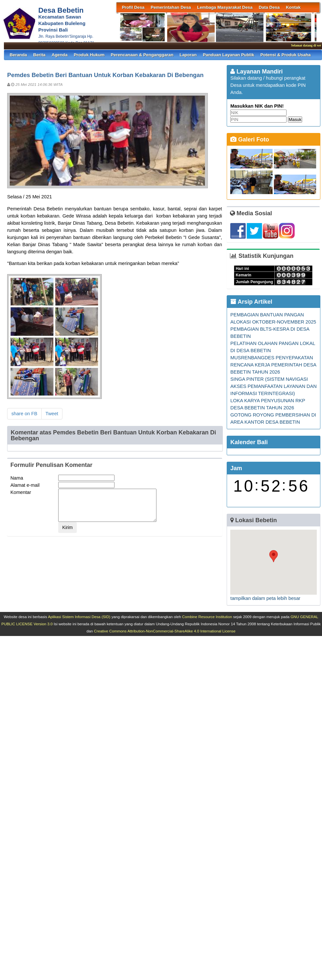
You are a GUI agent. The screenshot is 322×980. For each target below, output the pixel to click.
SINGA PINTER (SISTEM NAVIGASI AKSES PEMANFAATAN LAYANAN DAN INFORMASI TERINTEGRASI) (273, 386)
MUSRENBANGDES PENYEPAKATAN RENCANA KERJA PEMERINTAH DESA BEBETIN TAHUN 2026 (273, 365)
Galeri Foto (250, 139)
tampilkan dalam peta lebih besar (265, 598)
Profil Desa (133, 7)
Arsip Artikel (251, 302)
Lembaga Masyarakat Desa (225, 7)
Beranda (18, 55)
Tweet (52, 414)
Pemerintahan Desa (171, 7)
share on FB (24, 414)
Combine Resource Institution (207, 617)
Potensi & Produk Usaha (285, 55)
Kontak (293, 7)
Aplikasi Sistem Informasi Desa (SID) (79, 617)
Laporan (188, 55)
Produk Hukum (89, 55)
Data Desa (269, 7)
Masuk (295, 119)
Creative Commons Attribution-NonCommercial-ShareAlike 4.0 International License (165, 631)
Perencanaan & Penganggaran (142, 55)
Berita (39, 55)
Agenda (60, 55)
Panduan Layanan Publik (229, 55)
